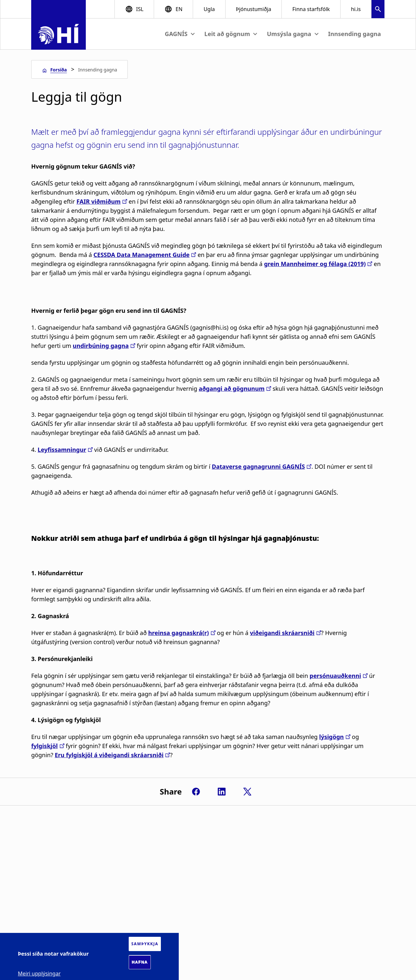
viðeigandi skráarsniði (282, 633)
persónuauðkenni (335, 676)
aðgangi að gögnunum (232, 388)
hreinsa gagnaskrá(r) (179, 633)
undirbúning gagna (101, 346)
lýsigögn (331, 737)
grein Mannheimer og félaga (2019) (315, 264)
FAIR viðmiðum (98, 201)
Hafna (140, 962)
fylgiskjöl (45, 746)
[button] (378, 10)
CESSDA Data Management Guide (142, 255)
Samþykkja (145, 944)
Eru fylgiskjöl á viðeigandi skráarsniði (109, 755)
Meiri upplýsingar (39, 974)
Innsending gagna (355, 34)
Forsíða (59, 70)
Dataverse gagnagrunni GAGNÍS (258, 466)
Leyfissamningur (62, 450)
